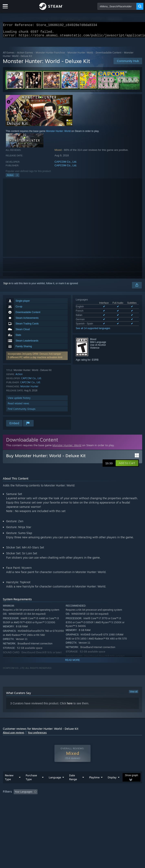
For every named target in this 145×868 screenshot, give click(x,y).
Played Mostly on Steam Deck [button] (20, 805)
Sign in (7, 286)
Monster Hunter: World (80, 55)
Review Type (9, 785)
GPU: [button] (89, 805)
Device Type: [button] (107, 805)
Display (112, 785)
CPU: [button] (75, 805)
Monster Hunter (29, 389)
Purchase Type (31, 785)
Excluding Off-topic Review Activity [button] (65, 800)
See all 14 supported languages (93, 331)
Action (10, 177)
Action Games (25, 55)
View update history (19, 400)
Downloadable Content (108, 55)
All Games (9, 55)
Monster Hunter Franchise (50, 55)
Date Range (73, 785)
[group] (72, 803)
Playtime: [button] (96, 800)
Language (55, 785)
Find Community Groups (22, 411)
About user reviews (14, 735)
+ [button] (17, 177)
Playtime (94, 785)
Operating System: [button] (55, 805)
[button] (127, 466)
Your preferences (37, 735)
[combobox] (117, 6)
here (70, 706)
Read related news (18, 406)
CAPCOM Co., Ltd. (66, 164)
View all (134, 694)
